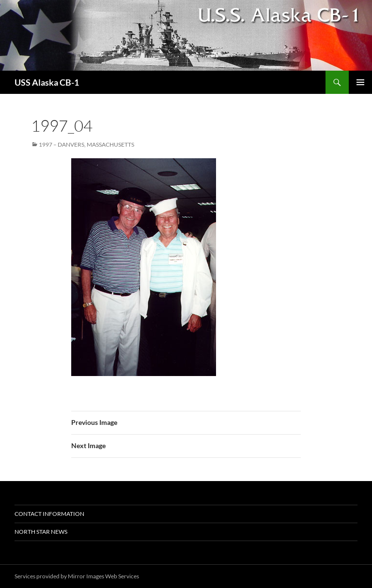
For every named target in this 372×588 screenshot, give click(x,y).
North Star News (41, 532)
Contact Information (49, 514)
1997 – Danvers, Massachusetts (86, 144)
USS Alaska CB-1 (47, 82)
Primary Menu (360, 82)
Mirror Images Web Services (103, 576)
